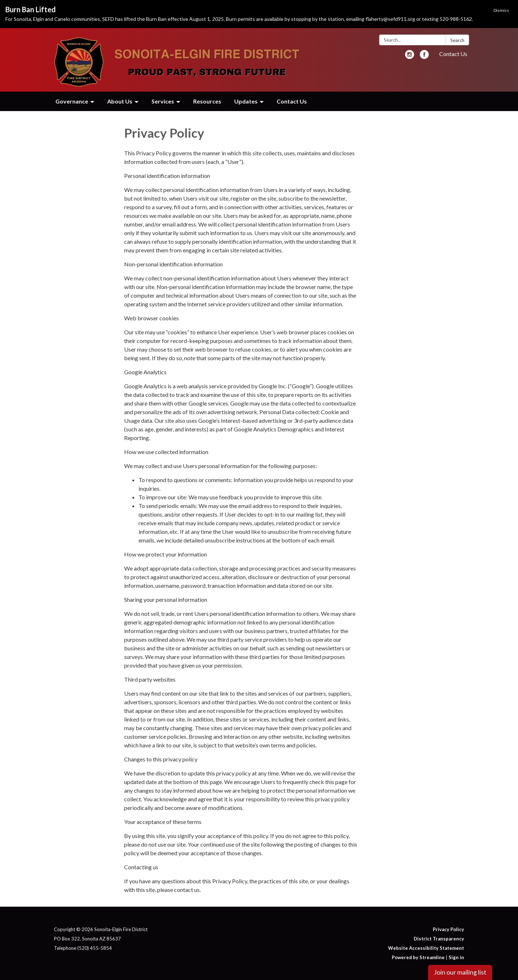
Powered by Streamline (418, 957)
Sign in (456, 957)
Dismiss (501, 10)
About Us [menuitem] (120, 101)
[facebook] (424, 57)
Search (457, 40)
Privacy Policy (448, 929)
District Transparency (439, 939)
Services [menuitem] (163, 101)
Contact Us (453, 54)
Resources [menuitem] (207, 101)
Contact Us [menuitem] (292, 101)
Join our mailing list (460, 972)
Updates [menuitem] (246, 101)
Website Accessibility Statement (426, 948)
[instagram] (410, 57)
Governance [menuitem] (72, 101)
